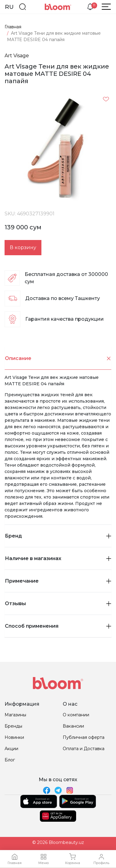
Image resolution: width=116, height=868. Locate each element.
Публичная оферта (84, 737)
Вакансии (73, 726)
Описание (58, 358)
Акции (11, 749)
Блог (10, 760)
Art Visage (17, 56)
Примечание (58, 581)
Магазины (15, 715)
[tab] (58, 358)
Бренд (58, 536)
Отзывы (58, 603)
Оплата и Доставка (84, 749)
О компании (76, 715)
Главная (13, 27)
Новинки (14, 737)
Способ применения (58, 626)
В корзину (23, 247)
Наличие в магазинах (58, 558)
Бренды (13, 726)
